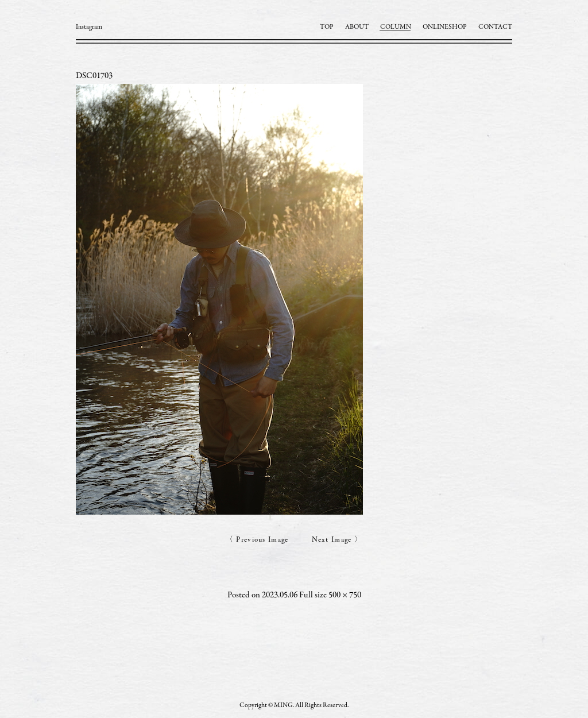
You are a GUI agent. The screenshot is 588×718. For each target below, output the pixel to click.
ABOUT (357, 27)
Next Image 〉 (337, 540)
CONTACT (495, 27)
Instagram (89, 27)
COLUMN (396, 27)
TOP (327, 27)
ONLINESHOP (445, 27)
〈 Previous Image (257, 540)
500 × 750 (345, 595)
